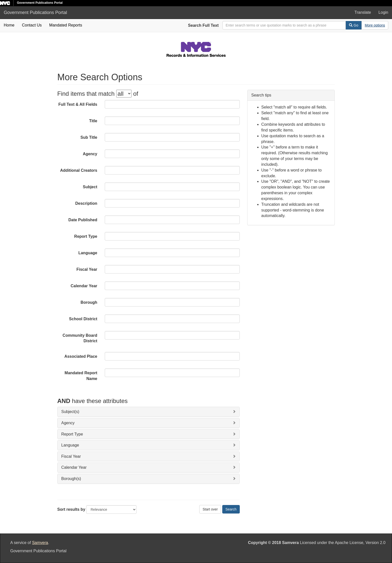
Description (86, 203)
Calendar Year (84, 286)
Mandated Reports (66, 25)
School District (83, 319)
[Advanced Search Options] (375, 25)
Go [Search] (354, 25)
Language (88, 253)
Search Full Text (203, 25)
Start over (210, 509)
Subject (90, 187)
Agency (90, 154)
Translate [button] (363, 12)
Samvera (40, 543)
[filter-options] (124, 94)
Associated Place (81, 356)
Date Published (83, 220)
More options (375, 25)
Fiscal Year (87, 269)
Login (383, 12)
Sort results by (71, 509)
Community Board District (80, 338)
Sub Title (89, 137)
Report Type (86, 236)
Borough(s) (71, 479)
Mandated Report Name (81, 376)
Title (93, 121)
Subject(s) (70, 412)
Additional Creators (79, 170)
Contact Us (32, 25)
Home (9, 25)
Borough (89, 302)
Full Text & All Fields (78, 104)
